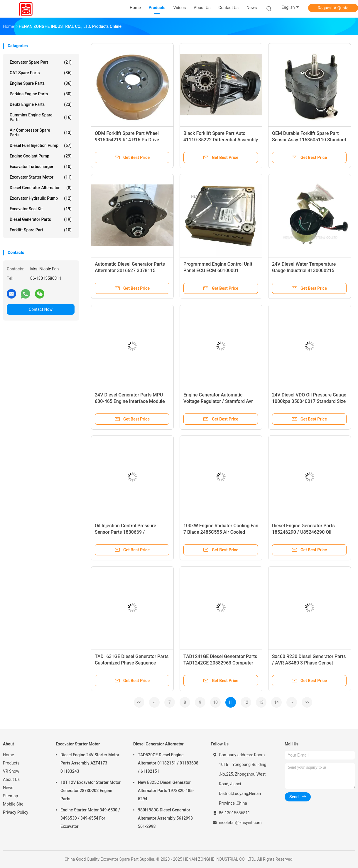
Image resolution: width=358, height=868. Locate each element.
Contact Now (41, 309)
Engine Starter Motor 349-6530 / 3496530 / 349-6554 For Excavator (90, 818)
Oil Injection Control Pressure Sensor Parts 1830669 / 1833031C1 (125, 532)
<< (139, 702)
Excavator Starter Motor (41, 177)
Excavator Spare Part (41, 62)
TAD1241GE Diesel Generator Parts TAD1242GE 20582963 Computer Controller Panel (220, 663)
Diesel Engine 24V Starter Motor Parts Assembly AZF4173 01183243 (90, 763)
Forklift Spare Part (41, 230)
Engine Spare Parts (41, 83)
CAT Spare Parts (41, 73)
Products (11, 763)
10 (215, 702)
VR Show (11, 771)
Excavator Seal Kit (41, 209)
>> (307, 702)
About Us (11, 779)
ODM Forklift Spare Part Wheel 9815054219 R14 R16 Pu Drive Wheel (127, 140)
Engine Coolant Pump (41, 156)
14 (276, 702)
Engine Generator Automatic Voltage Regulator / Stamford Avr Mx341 (218, 401)
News (8, 788)
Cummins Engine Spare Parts (41, 117)
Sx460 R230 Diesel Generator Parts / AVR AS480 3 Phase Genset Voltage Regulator (309, 663)
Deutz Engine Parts (41, 104)
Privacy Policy (16, 812)
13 (261, 702)
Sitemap (10, 796)
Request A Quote (333, 8)
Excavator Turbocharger (41, 167)
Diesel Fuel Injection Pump (41, 145)
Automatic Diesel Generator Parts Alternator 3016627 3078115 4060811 (130, 271)
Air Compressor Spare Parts (41, 133)
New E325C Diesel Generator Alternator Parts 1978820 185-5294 (166, 791)
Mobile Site (13, 804)
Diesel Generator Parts (41, 219)
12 (246, 702)
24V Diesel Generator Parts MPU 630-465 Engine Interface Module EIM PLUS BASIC (130, 401)
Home (9, 755)
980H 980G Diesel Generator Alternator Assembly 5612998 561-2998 (165, 818)
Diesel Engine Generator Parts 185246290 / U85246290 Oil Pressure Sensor (303, 532)
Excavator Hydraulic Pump (41, 198)
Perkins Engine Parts (41, 94)
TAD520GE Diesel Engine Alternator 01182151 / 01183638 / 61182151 (168, 763)
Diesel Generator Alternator (41, 188)
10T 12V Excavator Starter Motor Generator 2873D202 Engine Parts (91, 791)
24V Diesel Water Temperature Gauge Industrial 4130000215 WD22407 (304, 271)
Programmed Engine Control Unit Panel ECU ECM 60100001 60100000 (218, 271)
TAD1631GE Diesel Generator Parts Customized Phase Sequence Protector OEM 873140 (132, 663)
